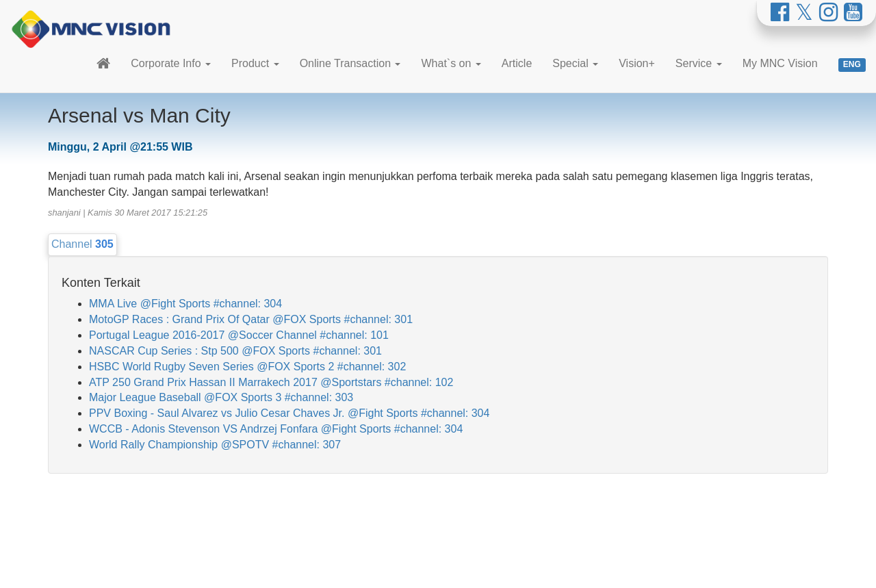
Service (699, 63)
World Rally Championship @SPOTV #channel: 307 (215, 445)
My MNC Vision (780, 63)
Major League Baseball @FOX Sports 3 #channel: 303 (221, 397)
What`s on (451, 63)
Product (255, 63)
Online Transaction (350, 63)
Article (517, 63)
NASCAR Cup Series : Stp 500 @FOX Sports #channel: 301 (235, 351)
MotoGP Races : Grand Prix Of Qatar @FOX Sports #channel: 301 (251, 319)
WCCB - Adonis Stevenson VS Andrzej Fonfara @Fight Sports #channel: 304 (276, 429)
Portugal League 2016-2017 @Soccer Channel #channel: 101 (239, 335)
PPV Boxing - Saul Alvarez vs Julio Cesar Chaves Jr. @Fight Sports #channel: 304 (289, 413)
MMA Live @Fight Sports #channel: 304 (185, 304)
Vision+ (637, 63)
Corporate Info (171, 63)
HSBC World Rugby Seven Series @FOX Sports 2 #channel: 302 (247, 367)
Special (575, 63)
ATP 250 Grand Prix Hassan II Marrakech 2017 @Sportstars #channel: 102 (271, 382)
